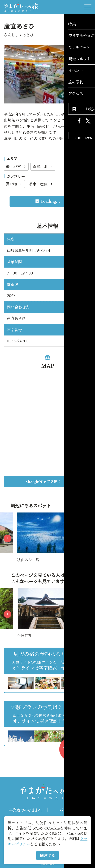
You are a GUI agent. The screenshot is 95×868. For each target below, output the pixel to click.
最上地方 (16, 166)
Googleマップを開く (57, 481)
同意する (47, 855)
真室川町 (43, 166)
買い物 (14, 184)
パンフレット (69, 810)
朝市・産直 (41, 184)
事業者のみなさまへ (26, 810)
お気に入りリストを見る (73, 751)
